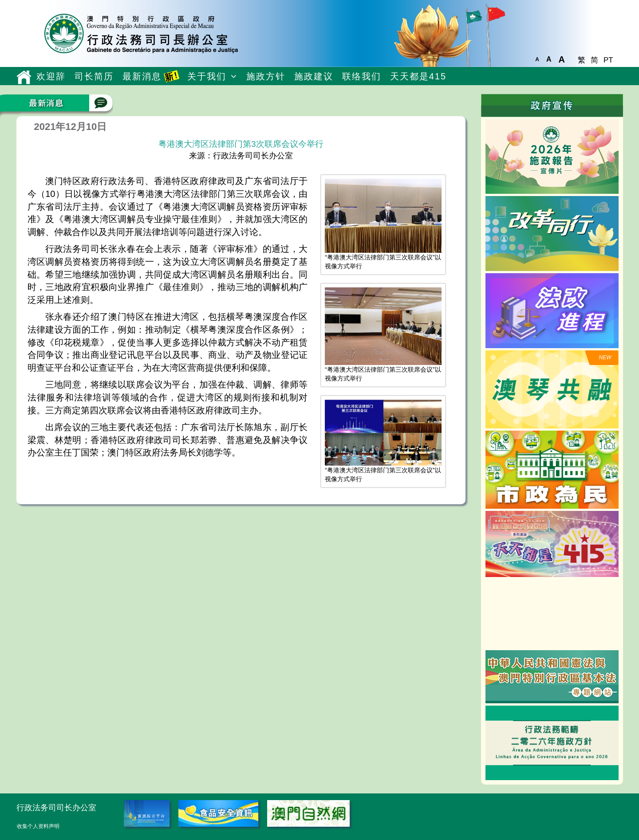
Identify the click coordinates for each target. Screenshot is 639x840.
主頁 (24, 77)
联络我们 (362, 76)
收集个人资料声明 (38, 826)
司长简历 (94, 76)
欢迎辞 (51, 76)
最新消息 (151, 76)
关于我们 (207, 76)
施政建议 (314, 76)
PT (608, 60)
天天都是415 (418, 76)
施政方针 (266, 76)
